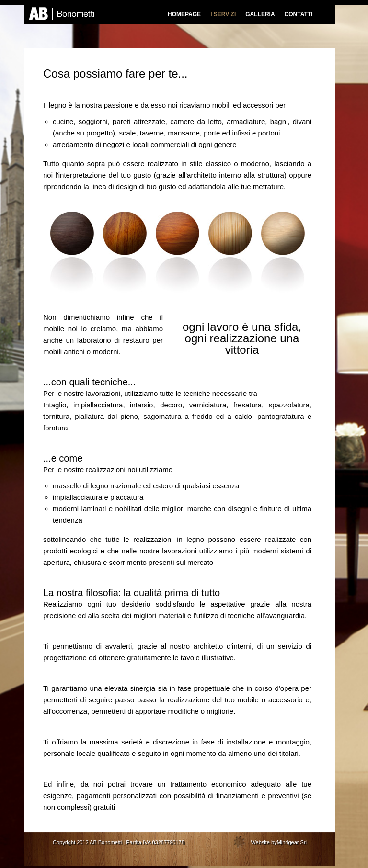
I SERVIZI (223, 14)
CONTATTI (299, 14)
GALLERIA (260, 14)
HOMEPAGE (184, 14)
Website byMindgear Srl (279, 842)
